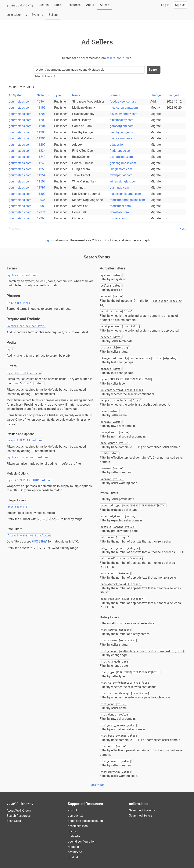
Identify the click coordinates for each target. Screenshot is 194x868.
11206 (41, 138)
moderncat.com (120, 206)
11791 (41, 188)
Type (57, 95)
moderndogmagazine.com (127, 200)
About (90, 5)
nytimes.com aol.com (22, 275)
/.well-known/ (20, 804)
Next (182, 229)
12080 (41, 206)
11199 (41, 108)
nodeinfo (74, 836)
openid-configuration (82, 842)
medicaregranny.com (124, 108)
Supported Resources (85, 804)
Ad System (16, 95)
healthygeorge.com (122, 132)
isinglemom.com (121, 169)
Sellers (53, 15)
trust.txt (73, 857)
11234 (41, 151)
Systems (37, 15)
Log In (165, 5)
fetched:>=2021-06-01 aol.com (29, 535)
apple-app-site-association (85, 821)
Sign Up (180, 5)
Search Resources (19, 816)
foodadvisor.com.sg (123, 101)
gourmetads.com (20, 101)
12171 (41, 212)
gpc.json (74, 831)
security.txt (75, 852)
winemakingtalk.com (124, 181)
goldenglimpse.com (123, 163)
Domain (115, 95)
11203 (41, 120)
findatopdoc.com (121, 151)
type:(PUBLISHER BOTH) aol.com (29, 480)
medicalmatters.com (123, 138)
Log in (48, 240)
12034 (41, 200)
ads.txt (72, 810)
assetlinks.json (78, 826)
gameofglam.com (122, 126)
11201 (41, 114)
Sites (58, 5)
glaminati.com (119, 188)
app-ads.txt (75, 815)
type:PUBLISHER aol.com (24, 373)
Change (156, 95)
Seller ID (43, 95)
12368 (41, 218)
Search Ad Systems (142, 810)
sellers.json (14, 15)
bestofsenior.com (121, 157)
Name (76, 95)
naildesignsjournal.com (125, 194)
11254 (41, 175)
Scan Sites (14, 821)
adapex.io (116, 145)
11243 (41, 163)
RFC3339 (39, 541)
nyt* (10, 349)
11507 (41, 181)
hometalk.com (119, 212)
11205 (41, 132)
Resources (74, 5)
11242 (41, 157)
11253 (41, 169)
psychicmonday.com (124, 114)
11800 (41, 194)
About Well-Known (19, 811)
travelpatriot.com (121, 175)
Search (44, 5)
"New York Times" (20, 302)
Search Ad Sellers (141, 815)
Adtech (104, 5)
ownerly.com (118, 218)
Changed (173, 95)
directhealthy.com (122, 120)
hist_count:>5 (17, 506)
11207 (41, 145)
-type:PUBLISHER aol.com (25, 440)
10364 (41, 101)
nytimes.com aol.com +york (26, 326)
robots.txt (74, 847)
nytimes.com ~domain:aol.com (28, 457)
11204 (41, 126)
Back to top (97, 785)
